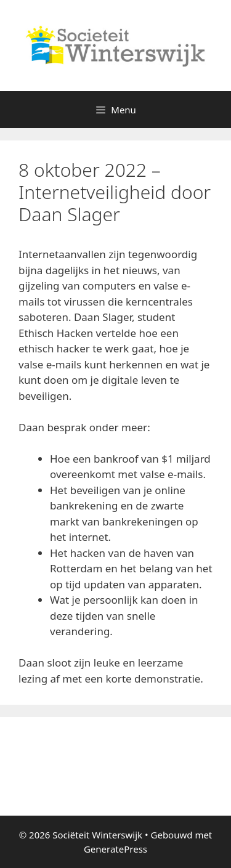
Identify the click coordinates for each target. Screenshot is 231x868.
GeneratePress (115, 849)
